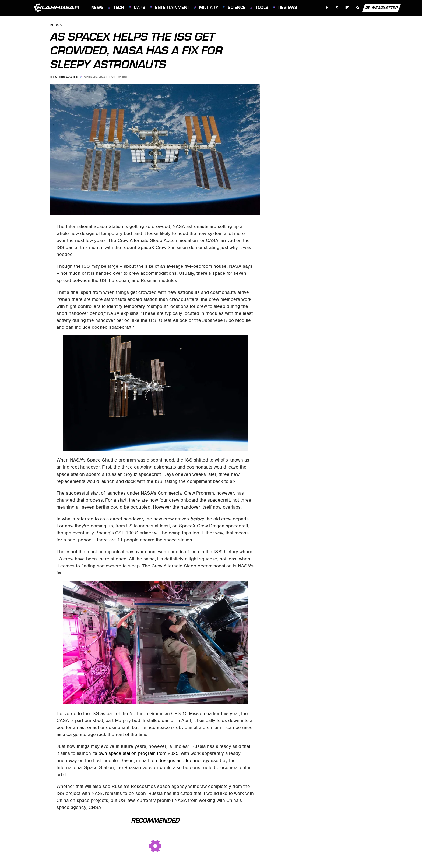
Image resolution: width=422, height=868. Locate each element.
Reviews (288, 8)
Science (237, 8)
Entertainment (172, 8)
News (97, 8)
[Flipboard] (347, 8)
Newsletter (381, 8)
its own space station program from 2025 (135, 753)
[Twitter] (337, 8)
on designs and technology (181, 760)
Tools (262, 8)
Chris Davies (66, 77)
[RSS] (357, 8)
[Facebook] (327, 8)
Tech (119, 8)
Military (209, 8)
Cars (140, 8)
